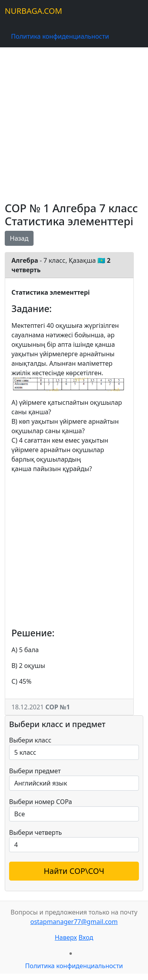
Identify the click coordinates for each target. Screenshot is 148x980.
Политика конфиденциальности (60, 36)
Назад (19, 238)
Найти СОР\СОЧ (74, 871)
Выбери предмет (35, 771)
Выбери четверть (36, 832)
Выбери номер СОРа (40, 802)
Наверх (66, 937)
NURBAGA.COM (33, 11)
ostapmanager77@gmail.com (74, 922)
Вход (86, 937)
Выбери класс (30, 740)
